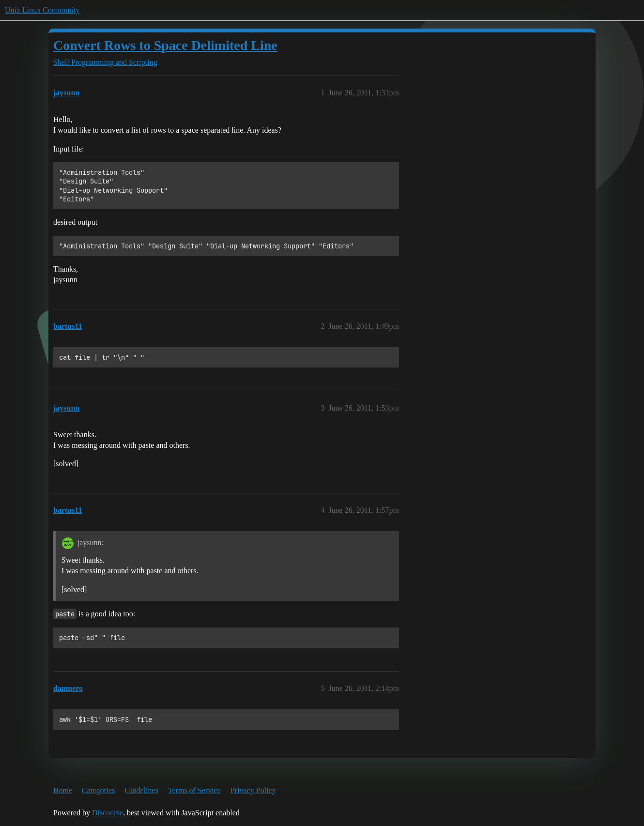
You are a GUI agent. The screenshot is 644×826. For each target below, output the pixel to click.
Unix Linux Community (42, 10)
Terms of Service (194, 790)
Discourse (107, 813)
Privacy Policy (253, 790)
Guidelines (142, 790)
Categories (98, 790)
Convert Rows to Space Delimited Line (165, 45)
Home (63, 790)
